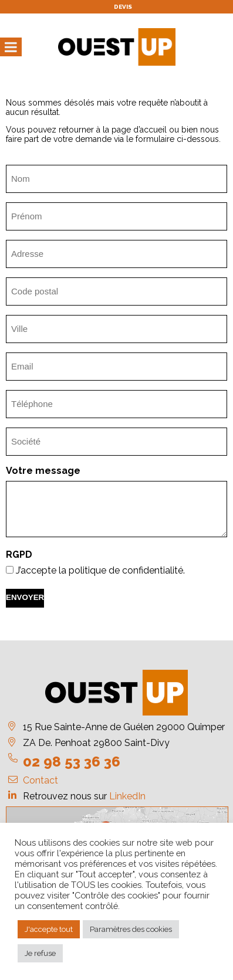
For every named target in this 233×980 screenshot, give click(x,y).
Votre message (43, 471)
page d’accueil (139, 130)
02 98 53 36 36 (72, 762)
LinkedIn (127, 796)
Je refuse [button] (40, 953)
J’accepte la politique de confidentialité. (100, 570)
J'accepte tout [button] (49, 929)
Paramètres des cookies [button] (131, 929)
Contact (40, 780)
